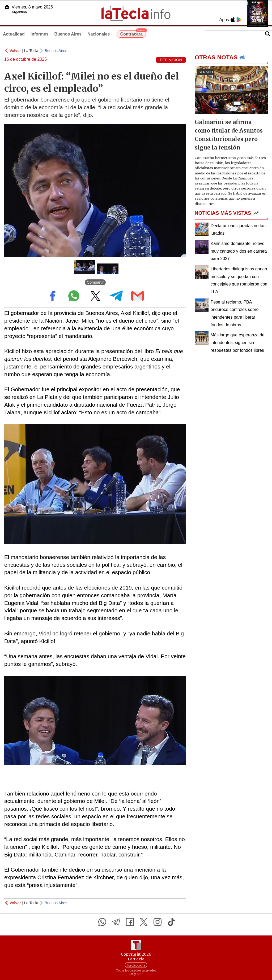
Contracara (133, 33)
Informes (40, 34)
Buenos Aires (68, 34)
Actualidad (14, 34)
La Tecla (31, 51)
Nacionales (99, 34)
